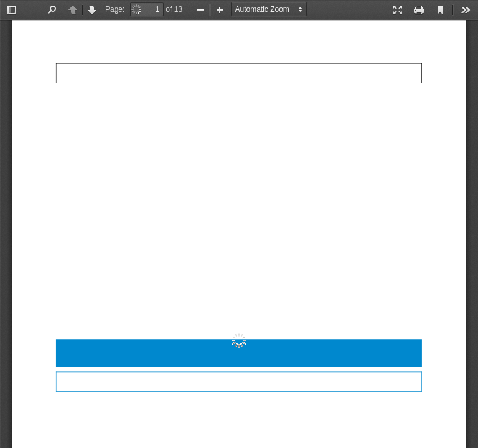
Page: (115, 9)
